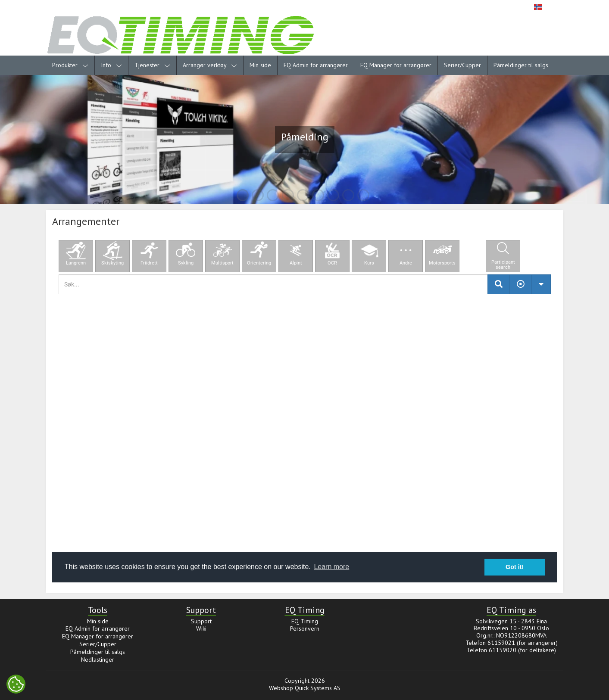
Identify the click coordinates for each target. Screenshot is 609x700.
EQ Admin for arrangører (316, 65)
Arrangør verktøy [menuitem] (210, 65)
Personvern (305, 628)
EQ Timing (305, 621)
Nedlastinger (98, 660)
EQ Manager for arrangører (396, 65)
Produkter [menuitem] (70, 65)
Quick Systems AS (318, 688)
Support (201, 621)
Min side (260, 65)
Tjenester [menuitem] (152, 65)
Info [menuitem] (111, 65)
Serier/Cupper (462, 65)
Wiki (201, 628)
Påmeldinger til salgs (521, 65)
